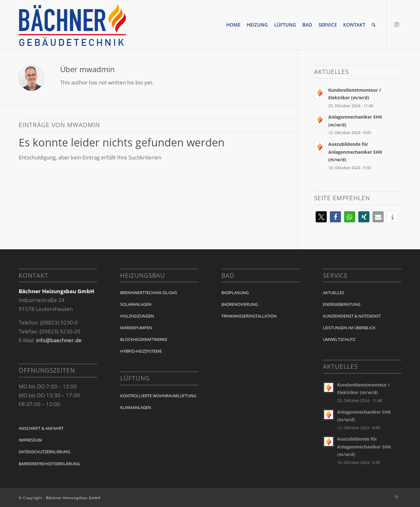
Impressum (30, 440)
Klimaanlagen (136, 407)
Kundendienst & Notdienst (352, 316)
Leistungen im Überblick (349, 328)
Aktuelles (334, 293)
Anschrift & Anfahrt (41, 428)
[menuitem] (233, 25)
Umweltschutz (339, 339)
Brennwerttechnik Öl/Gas (149, 293)
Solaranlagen (136, 304)
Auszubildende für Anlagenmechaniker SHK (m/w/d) (355, 152)
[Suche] (374, 25)
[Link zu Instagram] (397, 24)
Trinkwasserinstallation (249, 316)
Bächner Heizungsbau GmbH (73, 498)
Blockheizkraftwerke (144, 339)
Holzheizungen (137, 316)
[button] (321, 217)
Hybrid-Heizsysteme (141, 351)
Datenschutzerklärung (44, 452)
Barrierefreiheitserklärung (49, 464)
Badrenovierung (240, 304)
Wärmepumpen (136, 328)
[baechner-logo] (72, 25)
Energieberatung (342, 304)
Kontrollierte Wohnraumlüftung (158, 396)
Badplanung (235, 293)
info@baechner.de (59, 340)
